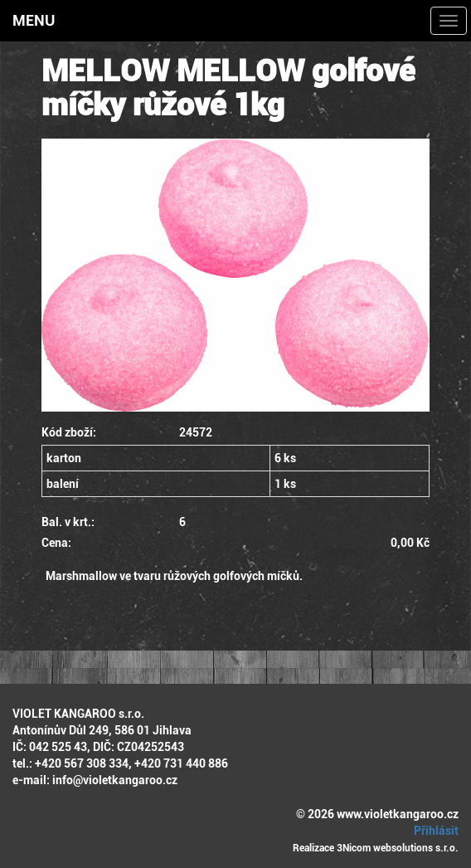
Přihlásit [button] (434, 831)
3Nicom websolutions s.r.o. (398, 848)
